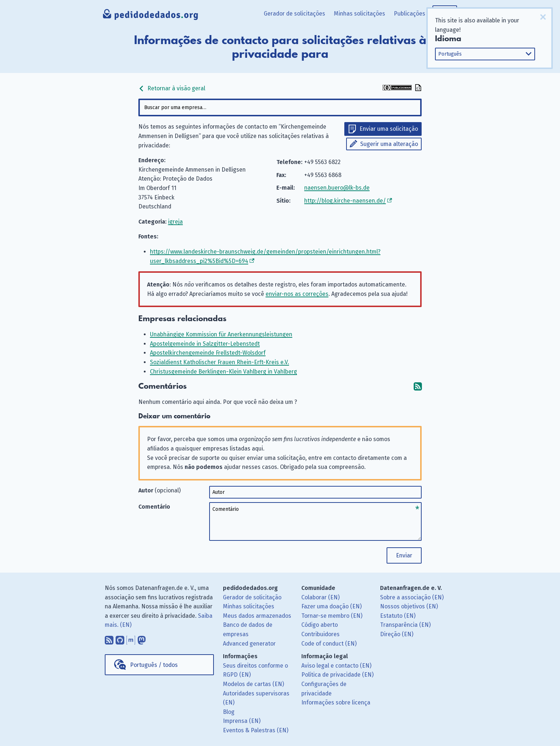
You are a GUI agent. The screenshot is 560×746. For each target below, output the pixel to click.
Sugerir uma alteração (389, 144)
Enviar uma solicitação (389, 129)
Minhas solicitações (359, 14)
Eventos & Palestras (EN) (256, 730)
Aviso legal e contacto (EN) (336, 666)
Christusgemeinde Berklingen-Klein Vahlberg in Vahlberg (223, 372)
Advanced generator (249, 644)
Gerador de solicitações (294, 14)
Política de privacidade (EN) (337, 675)
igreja (175, 222)
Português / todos (154, 665)
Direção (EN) (397, 634)
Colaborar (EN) (320, 597)
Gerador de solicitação (252, 597)
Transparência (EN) (405, 625)
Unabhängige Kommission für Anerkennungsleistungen (221, 334)
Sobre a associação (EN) (412, 597)
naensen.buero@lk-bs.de (337, 188)
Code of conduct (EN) (329, 644)
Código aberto (320, 625)
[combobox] (280, 107)
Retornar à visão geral (172, 88)
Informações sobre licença (336, 702)
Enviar (404, 555)
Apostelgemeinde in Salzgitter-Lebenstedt (205, 344)
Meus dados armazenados (257, 616)
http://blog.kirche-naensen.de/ (345, 201)
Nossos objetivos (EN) (409, 606)
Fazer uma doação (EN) (331, 606)
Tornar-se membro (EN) (332, 616)
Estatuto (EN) (398, 616)
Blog (229, 712)
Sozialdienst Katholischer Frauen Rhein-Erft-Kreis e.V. (219, 362)
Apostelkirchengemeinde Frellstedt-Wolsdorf (208, 353)
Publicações (410, 14)
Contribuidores (320, 634)
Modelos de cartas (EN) (253, 684)
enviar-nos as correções (297, 294)
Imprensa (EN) (242, 721)
